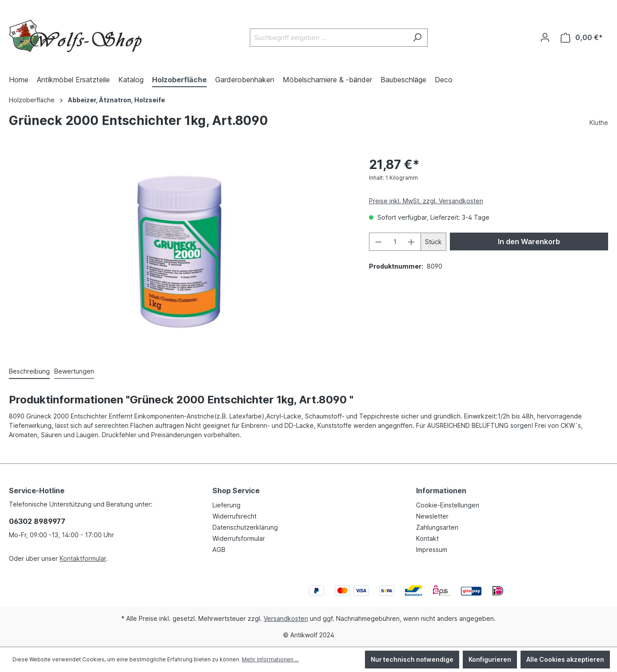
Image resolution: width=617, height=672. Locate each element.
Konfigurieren (490, 659)
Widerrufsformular (239, 538)
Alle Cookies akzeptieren (565, 659)
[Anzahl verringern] (378, 242)
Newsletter (432, 516)
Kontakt (427, 538)
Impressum (432, 549)
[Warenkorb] (582, 38)
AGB (219, 549)
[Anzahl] (395, 242)
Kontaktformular (83, 558)
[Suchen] (417, 38)
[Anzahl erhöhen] (412, 242)
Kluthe (599, 123)
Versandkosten (286, 618)
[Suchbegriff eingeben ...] (329, 38)
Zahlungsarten (437, 527)
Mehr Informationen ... (270, 659)
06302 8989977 (37, 521)
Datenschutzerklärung (245, 527)
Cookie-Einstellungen (448, 505)
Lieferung (226, 505)
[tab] (29, 372)
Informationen (441, 491)
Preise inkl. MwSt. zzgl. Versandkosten (426, 201)
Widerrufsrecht (234, 516)
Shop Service (236, 491)
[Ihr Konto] (545, 37)
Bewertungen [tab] (74, 371)
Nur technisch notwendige (412, 659)
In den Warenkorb (529, 241)
